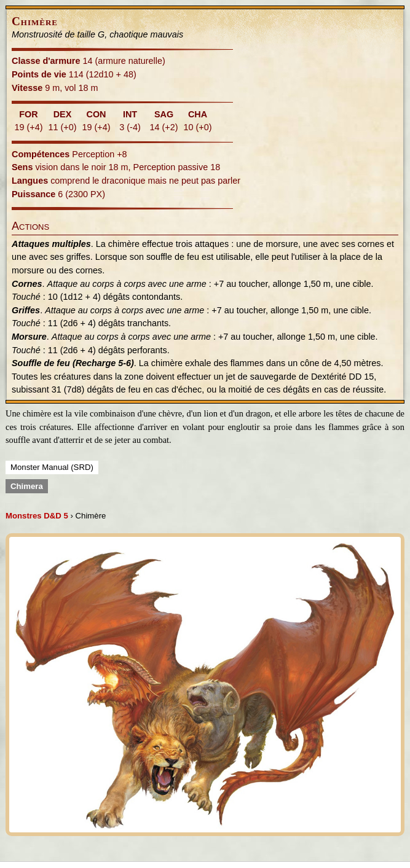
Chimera (27, 486)
